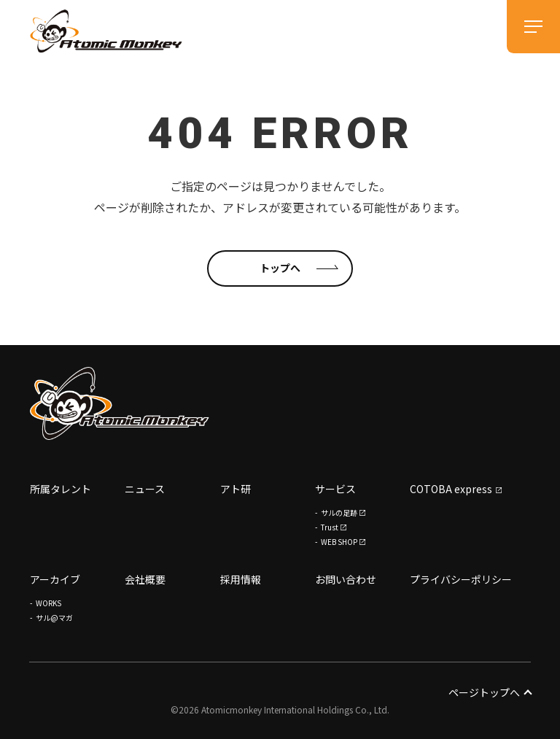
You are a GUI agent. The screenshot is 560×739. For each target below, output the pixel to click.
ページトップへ (490, 692)
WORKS (48, 603)
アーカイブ (55, 579)
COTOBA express (451, 489)
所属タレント (61, 489)
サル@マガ (54, 618)
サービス (335, 489)
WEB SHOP (339, 542)
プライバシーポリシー (461, 579)
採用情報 (241, 579)
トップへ (280, 268)
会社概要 (145, 579)
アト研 (236, 489)
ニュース (145, 489)
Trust (330, 527)
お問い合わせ (346, 579)
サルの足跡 (339, 512)
